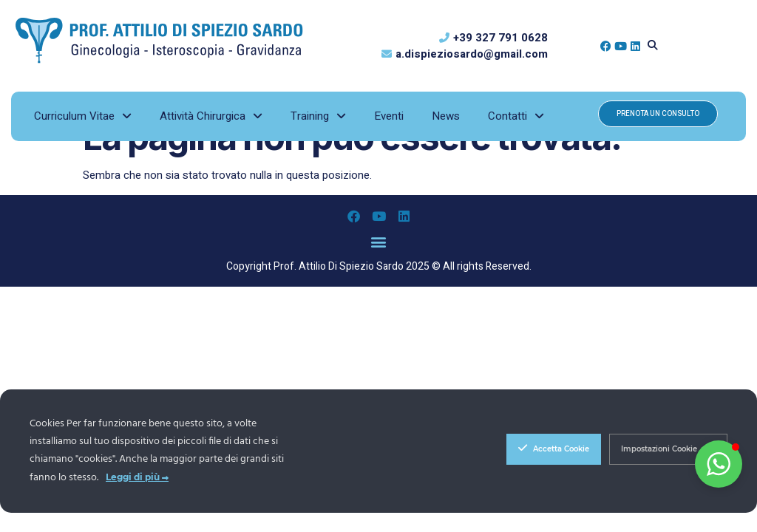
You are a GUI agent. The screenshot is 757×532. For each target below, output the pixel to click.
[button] (653, 46)
